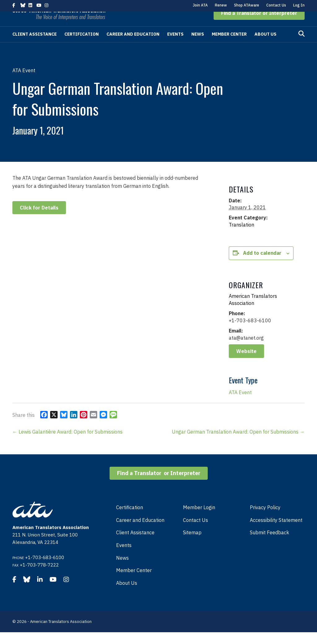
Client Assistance (35, 46)
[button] (259, 25)
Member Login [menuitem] (199, 519)
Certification (82, 46)
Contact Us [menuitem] (195, 532)
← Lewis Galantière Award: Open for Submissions (67, 443)
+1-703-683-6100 (45, 569)
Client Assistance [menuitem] (135, 544)
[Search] (302, 46)
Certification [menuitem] (130, 519)
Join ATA (200, 5)
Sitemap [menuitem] (192, 544)
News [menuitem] (122, 570)
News (198, 46)
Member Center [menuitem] (134, 582)
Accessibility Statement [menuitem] (276, 532)
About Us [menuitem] (127, 595)
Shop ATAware (247, 5)
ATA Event (240, 404)
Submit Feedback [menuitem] (269, 544)
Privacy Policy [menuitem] (265, 519)
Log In (299, 5)
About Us (265, 46)
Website (246, 363)
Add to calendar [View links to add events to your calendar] (262, 265)
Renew (221, 5)
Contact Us (276, 5)
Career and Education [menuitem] (140, 532)
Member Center (229, 46)
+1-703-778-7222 (39, 577)
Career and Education (133, 46)
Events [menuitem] (124, 557)
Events (175, 46)
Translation (241, 236)
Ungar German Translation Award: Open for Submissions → (238, 443)
